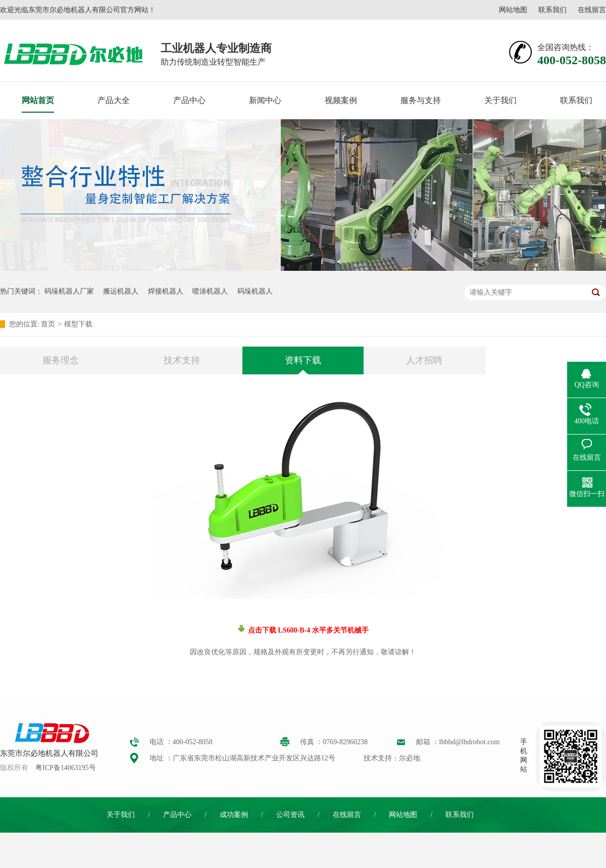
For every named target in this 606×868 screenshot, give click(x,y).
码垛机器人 (255, 291)
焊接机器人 (166, 291)
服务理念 (61, 360)
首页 (48, 324)
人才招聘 (424, 360)
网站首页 (38, 100)
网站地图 (513, 10)
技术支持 (182, 360)
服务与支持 (421, 100)
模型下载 (78, 324)
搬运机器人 (121, 291)
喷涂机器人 (210, 291)
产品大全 (114, 100)
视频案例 (341, 100)
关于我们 (500, 100)
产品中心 (189, 100)
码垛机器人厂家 (69, 291)
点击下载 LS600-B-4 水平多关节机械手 (307, 630)
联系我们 (552, 10)
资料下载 (303, 360)
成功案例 (234, 815)
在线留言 (592, 10)
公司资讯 (290, 815)
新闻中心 (265, 100)
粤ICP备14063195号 (66, 768)
